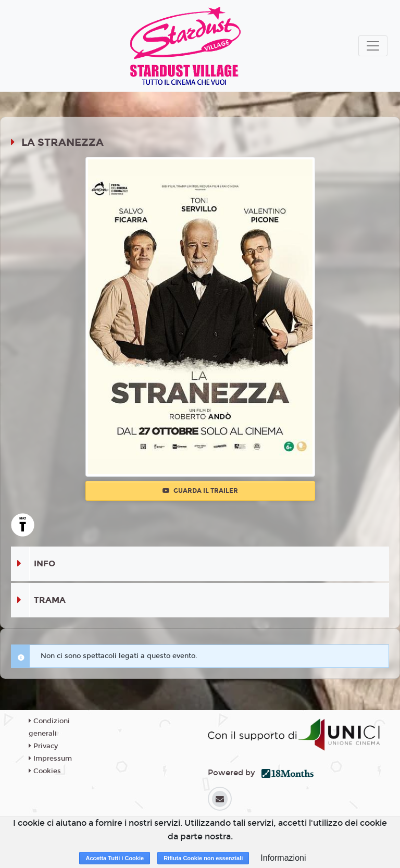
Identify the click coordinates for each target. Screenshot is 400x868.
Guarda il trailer (200, 491)
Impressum (50, 759)
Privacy (43, 746)
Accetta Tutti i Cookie (115, 858)
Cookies (45, 771)
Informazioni (283, 858)
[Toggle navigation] (373, 46)
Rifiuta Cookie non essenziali (203, 858)
